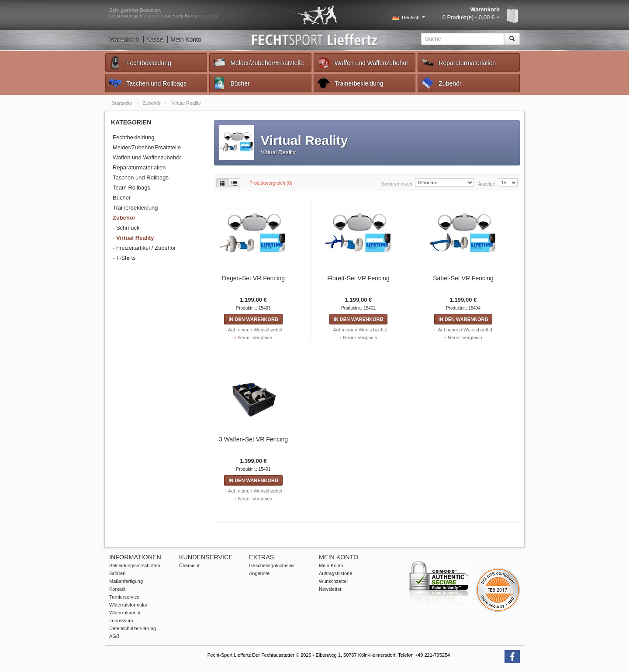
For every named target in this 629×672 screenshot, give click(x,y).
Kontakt (117, 589)
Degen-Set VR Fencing (253, 278)
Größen (117, 573)
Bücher (231, 83)
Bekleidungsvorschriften (135, 565)
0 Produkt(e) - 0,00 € (468, 17)
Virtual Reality (186, 103)
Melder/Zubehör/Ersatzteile (258, 62)
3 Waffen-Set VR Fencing (253, 439)
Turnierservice (124, 597)
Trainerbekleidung (350, 83)
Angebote (259, 573)
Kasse (155, 40)
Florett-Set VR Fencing (358, 278)
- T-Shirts (124, 258)
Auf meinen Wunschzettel (255, 330)
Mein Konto (186, 40)
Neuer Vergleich (255, 338)
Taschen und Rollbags (147, 83)
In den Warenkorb (253, 319)
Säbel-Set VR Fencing (463, 278)
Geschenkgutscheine (271, 565)
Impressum (121, 620)
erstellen (208, 16)
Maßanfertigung (126, 581)
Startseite (123, 103)
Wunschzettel (333, 581)
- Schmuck (126, 228)
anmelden (154, 16)
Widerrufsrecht (125, 613)
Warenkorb (124, 40)
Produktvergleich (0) (271, 183)
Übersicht (189, 565)
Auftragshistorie (335, 573)
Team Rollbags (131, 188)
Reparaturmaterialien (458, 62)
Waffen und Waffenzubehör (362, 62)
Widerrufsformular (128, 605)
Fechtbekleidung (140, 62)
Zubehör (441, 83)
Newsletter (330, 589)
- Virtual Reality (133, 238)
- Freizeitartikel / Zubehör (144, 248)
